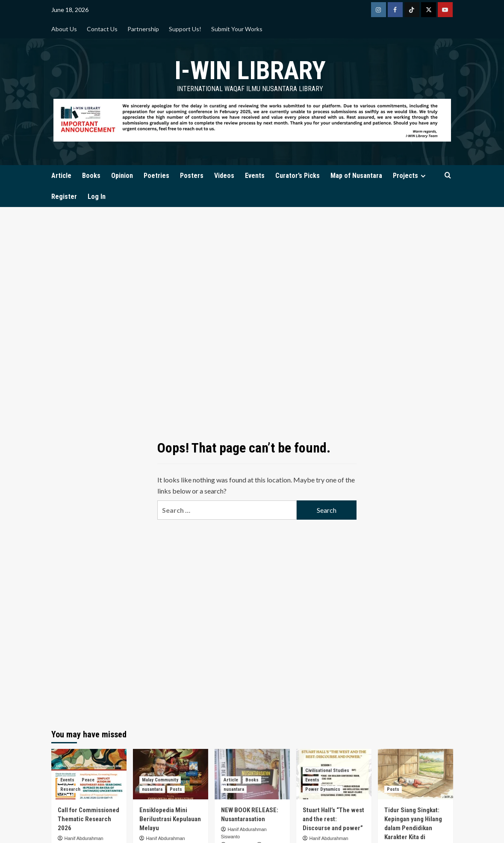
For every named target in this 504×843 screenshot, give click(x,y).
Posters (192, 176)
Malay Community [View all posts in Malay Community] (160, 780)
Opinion (122, 176)
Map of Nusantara (356, 176)
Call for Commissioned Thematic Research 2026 (88, 819)
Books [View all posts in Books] (252, 780)
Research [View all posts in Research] (70, 789)
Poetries (156, 176)
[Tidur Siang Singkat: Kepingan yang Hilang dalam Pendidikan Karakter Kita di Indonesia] (416, 774)
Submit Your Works (237, 29)
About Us (64, 29)
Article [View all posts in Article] (231, 780)
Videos (224, 176)
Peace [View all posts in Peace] (88, 780)
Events (255, 176)
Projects (410, 176)
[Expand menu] (423, 176)
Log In (97, 197)
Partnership (143, 29)
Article (61, 176)
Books (91, 176)
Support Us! (185, 29)
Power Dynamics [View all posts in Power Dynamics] (323, 789)
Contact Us (102, 29)
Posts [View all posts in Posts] (176, 789)
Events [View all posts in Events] (67, 780)
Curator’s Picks (298, 176)
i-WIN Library (250, 70)
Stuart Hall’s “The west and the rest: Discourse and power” (333, 819)
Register (64, 197)
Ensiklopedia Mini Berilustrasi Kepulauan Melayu (170, 819)
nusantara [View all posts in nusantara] (152, 789)
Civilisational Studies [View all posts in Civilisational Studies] (327, 771)
